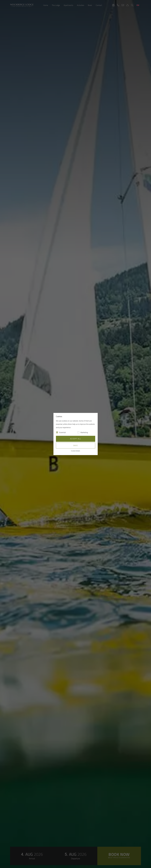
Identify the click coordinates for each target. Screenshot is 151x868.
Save (76, 446)
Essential (62, 433)
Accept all (75, 439)
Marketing (84, 433)
